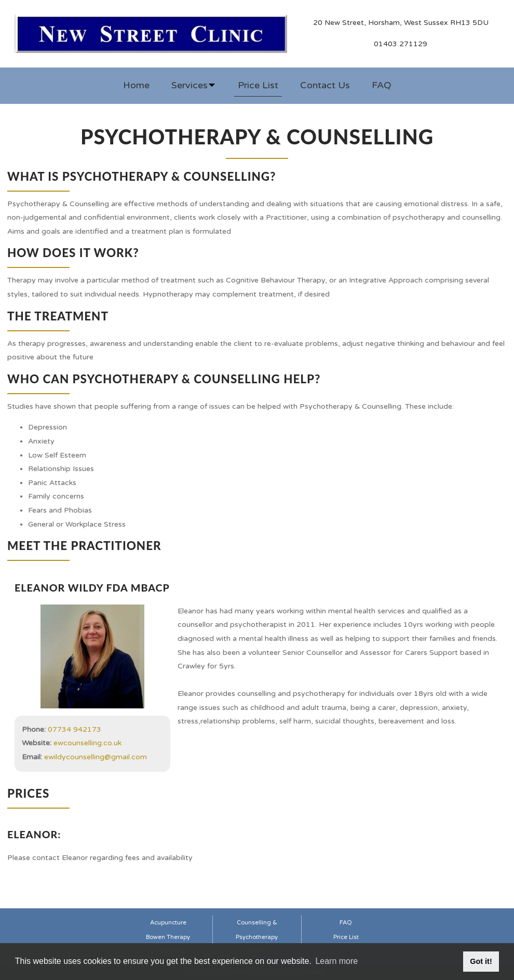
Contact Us (325, 85)
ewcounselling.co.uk (87, 743)
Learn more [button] (336, 961)
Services (194, 85)
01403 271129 (401, 44)
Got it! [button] (481, 961)
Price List (258, 85)
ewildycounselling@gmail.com (96, 757)
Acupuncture (168, 923)
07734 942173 (75, 729)
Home (136, 85)
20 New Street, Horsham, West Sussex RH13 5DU (401, 23)
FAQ (382, 85)
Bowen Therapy (168, 937)
